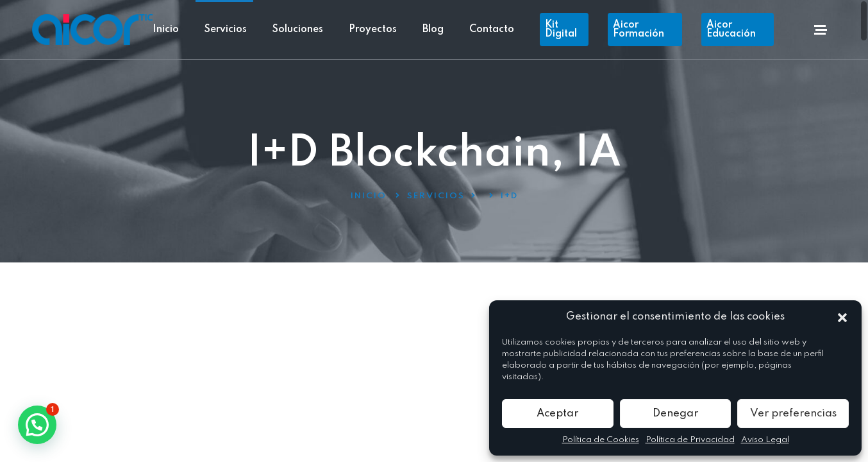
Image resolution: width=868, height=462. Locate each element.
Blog (433, 30)
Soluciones (298, 30)
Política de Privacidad (690, 440)
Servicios (226, 30)
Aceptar (557, 414)
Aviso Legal (765, 440)
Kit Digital (561, 30)
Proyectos (373, 30)
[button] (842, 317)
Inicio (166, 30)
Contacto (492, 30)
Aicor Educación (731, 30)
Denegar (675, 414)
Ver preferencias (793, 414)
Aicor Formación (638, 30)
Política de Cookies (601, 440)
